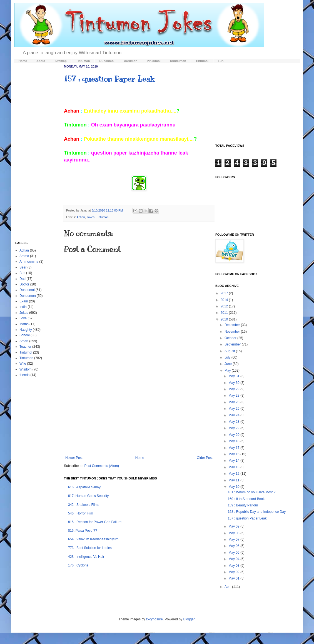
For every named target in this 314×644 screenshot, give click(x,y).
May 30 (234, 383)
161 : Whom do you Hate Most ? (251, 492)
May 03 (234, 566)
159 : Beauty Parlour (243, 505)
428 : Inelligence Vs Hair (86, 557)
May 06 (234, 546)
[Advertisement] (139, 414)
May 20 (234, 435)
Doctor (24, 284)
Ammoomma (29, 262)
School (25, 335)
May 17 (234, 448)
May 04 (234, 559)
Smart (24, 341)
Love (23, 318)
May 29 (234, 389)
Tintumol (26, 352)
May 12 (234, 474)
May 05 (234, 553)
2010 (225, 319)
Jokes (91, 217)
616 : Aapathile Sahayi (85, 487)
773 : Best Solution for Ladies (90, 548)
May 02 (234, 572)
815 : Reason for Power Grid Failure (95, 522)
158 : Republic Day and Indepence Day (257, 512)
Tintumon (102, 217)
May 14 (234, 461)
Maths (24, 324)
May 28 (234, 396)
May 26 (234, 402)
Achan (81, 217)
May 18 (234, 441)
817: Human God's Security (88, 496)
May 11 (234, 480)
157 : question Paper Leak (109, 79)
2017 (225, 293)
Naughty (26, 330)
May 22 (234, 428)
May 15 (234, 454)
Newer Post (74, 458)
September (233, 344)
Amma (24, 256)
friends (24, 375)
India (23, 307)
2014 (225, 300)
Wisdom (25, 369)
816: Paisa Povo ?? (83, 531)
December (233, 325)
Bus (22, 273)
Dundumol (27, 290)
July (228, 357)
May (228, 371)
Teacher (25, 347)
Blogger (189, 619)
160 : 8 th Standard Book (246, 499)
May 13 (234, 467)
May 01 (234, 578)
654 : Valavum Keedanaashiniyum (93, 539)
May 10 (234, 487)
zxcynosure (154, 619)
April (228, 587)
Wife (23, 364)
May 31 (234, 376)
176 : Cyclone (78, 565)
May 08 (234, 533)
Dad (23, 279)
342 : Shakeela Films (84, 505)
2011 (225, 313)
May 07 (234, 539)
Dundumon (28, 296)
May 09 (234, 526)
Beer (23, 267)
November (233, 332)
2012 (225, 306)
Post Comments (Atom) (102, 466)
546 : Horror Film (81, 513)
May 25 (234, 409)
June (229, 364)
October (231, 338)
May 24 (234, 415)
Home (140, 458)
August (230, 351)
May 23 (234, 422)
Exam (24, 301)
